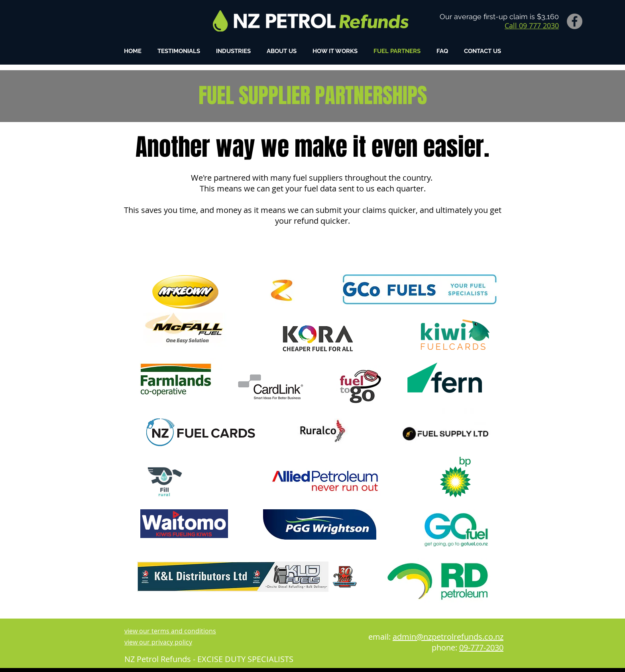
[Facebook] (575, 21)
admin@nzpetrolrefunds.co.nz (448, 637)
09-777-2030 (481, 647)
